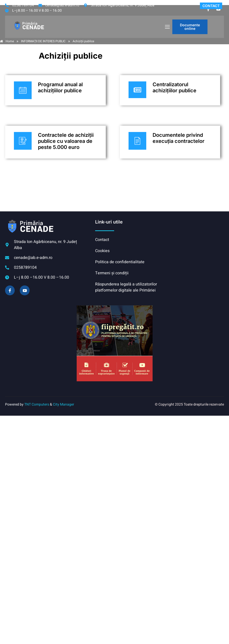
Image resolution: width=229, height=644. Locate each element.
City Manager (64, 404)
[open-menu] (167, 27)
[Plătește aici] (55, 90)
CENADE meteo (192, 238)
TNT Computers (37, 404)
